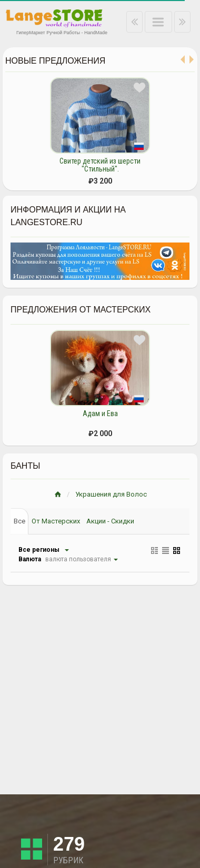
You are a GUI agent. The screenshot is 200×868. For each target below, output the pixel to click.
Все (19, 521)
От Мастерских (56, 521)
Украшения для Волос (111, 494)
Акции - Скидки (110, 521)
